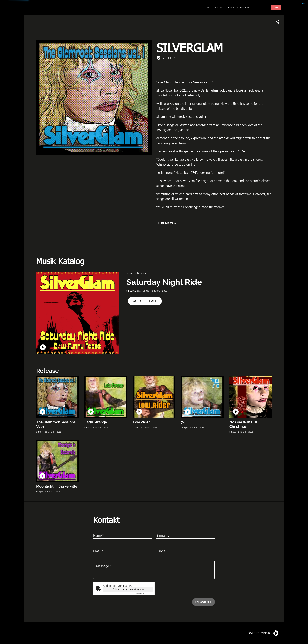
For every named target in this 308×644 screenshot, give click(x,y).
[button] (145, 301)
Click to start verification (128, 589)
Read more (167, 223)
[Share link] (277, 22)
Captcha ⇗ (145, 594)
